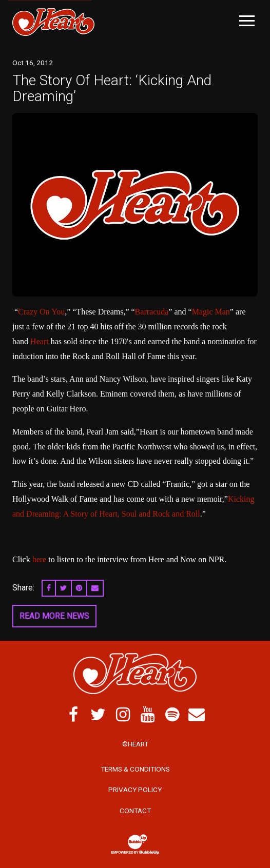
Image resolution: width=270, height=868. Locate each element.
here (40, 559)
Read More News (54, 616)
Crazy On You (41, 312)
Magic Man (211, 312)
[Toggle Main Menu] (247, 21)
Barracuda (152, 312)
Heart (40, 341)
